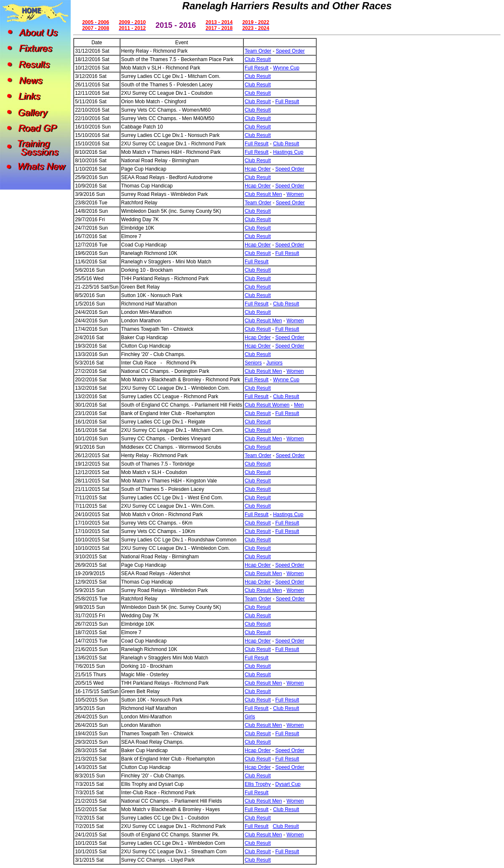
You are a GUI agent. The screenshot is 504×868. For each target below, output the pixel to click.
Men (299, 405)
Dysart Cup (288, 784)
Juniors (274, 363)
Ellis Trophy (258, 784)
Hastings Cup (288, 152)
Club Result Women (267, 405)
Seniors (253, 363)
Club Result (258, 59)
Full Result (257, 68)
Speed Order (290, 51)
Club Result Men (263, 194)
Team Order (258, 51)
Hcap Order (258, 169)
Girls (250, 717)
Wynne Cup (286, 68)
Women (295, 194)
